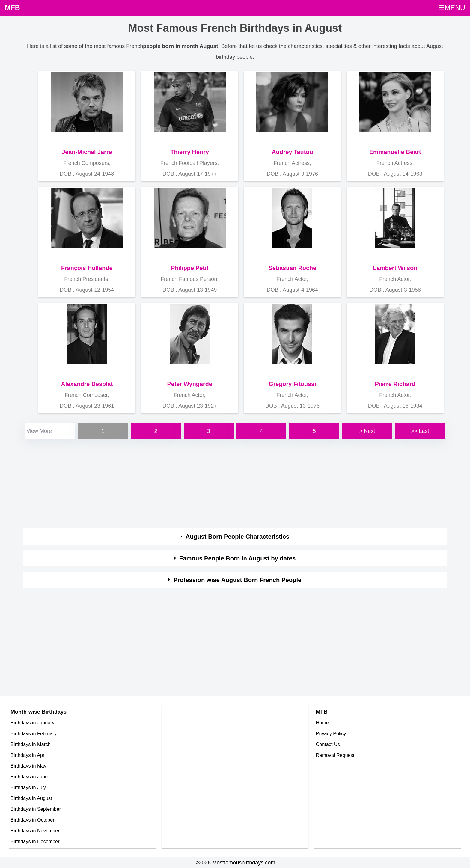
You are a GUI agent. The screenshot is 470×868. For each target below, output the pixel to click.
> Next (367, 431)
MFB (12, 8)
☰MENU (452, 8)
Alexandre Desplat (87, 384)
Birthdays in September (36, 809)
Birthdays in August (31, 798)
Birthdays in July (28, 787)
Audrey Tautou (292, 152)
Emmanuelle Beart (395, 152)
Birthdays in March (31, 744)
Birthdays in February (34, 733)
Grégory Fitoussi (292, 384)
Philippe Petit (190, 268)
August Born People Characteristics (238, 537)
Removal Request (335, 755)
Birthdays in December (35, 841)
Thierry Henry (190, 152)
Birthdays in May (28, 766)
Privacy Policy (331, 733)
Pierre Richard (395, 384)
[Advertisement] (203, 483)
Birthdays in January (33, 723)
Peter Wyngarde (189, 384)
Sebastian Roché (292, 268)
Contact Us (328, 744)
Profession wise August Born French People (238, 580)
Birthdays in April (29, 755)
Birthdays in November (35, 831)
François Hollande (87, 268)
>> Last (420, 431)
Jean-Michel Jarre (87, 152)
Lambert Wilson (395, 268)
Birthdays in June (29, 777)
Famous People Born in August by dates (238, 558)
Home (322, 723)
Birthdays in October (33, 820)
